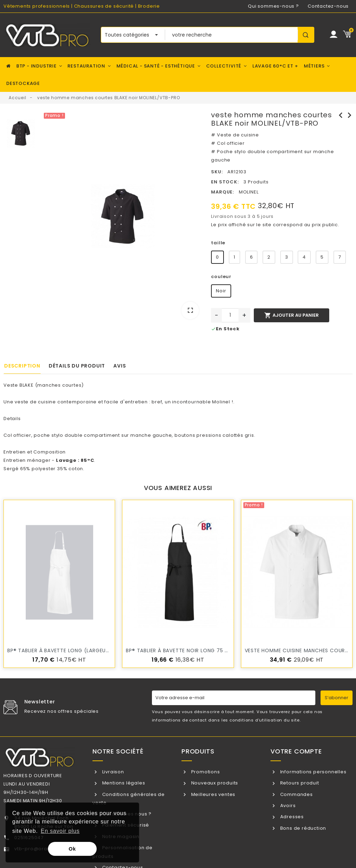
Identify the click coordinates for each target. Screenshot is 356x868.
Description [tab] (22, 366)
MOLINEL (249, 192)
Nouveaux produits (214, 783)
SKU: (217, 172)
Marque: (222, 192)
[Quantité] (230, 315)
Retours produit (299, 783)
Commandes (296, 794)
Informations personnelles (313, 772)
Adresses (291, 817)
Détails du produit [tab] (77, 366)
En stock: (225, 182)
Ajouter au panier (291, 315)
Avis (120, 366)
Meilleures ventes (213, 794)
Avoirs (287, 806)
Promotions (205, 772)
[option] (123, 218)
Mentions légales (123, 783)
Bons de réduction (302, 828)
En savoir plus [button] (60, 831)
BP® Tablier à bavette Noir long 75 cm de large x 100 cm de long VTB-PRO (230, 650)
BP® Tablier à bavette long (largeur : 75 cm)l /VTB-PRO (85, 650)
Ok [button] (72, 849)
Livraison (112, 772)
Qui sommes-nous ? (273, 6)
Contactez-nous (328, 6)
